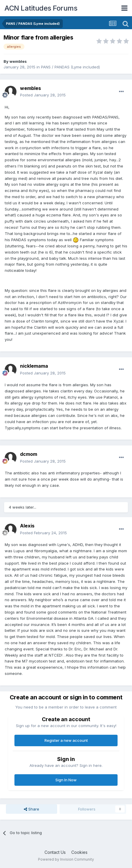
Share (32, 809)
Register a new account (66, 740)
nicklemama (34, 366)
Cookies (79, 852)
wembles (18, 61)
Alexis (27, 526)
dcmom (29, 454)
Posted (43, 95)
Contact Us (55, 852)
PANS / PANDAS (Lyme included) (70, 67)
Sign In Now (66, 780)
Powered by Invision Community (66, 859)
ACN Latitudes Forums (41, 8)
